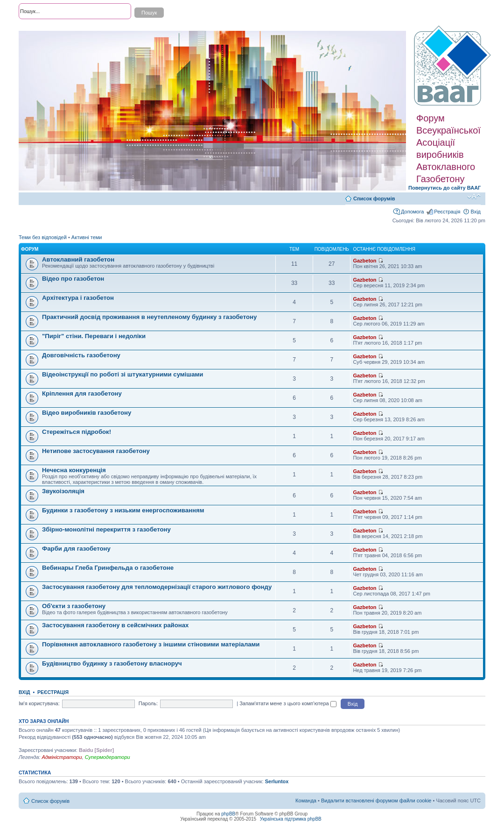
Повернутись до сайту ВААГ (444, 188)
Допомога (412, 212)
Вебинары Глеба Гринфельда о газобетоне (108, 568)
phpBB (228, 814)
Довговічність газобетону (81, 355)
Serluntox (277, 781)
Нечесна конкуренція (74, 470)
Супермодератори (108, 757)
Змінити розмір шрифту (474, 197)
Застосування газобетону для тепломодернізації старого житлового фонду (157, 587)
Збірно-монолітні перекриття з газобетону (106, 529)
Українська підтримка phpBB (291, 819)
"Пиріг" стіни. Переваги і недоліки (94, 336)
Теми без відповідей (43, 237)
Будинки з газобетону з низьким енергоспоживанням (123, 510)
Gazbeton (364, 261)
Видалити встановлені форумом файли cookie (376, 801)
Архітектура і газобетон (78, 298)
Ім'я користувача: (39, 703)
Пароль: (148, 703)
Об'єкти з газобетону (74, 606)
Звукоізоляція (63, 491)
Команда (306, 801)
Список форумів (374, 198)
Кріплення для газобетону (82, 393)
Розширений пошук (42, 28)
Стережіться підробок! (77, 432)
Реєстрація (447, 212)
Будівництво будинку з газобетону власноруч (112, 663)
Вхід (476, 212)
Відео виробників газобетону (87, 413)
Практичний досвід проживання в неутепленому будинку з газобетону (149, 317)
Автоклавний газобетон (78, 259)
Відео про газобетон (73, 279)
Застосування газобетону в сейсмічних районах (115, 625)
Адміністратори (62, 757)
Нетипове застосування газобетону (96, 451)
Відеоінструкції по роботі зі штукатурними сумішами (122, 374)
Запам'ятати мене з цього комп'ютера (288, 703)
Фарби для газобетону (76, 549)
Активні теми (87, 237)
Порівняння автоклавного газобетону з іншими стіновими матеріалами (151, 644)
